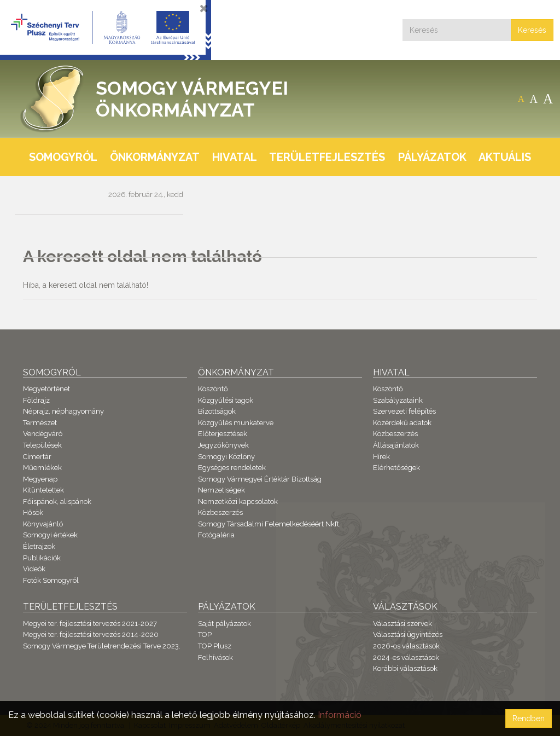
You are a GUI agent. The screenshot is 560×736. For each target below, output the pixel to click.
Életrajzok (39, 546)
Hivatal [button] (235, 157)
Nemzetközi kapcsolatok (238, 502)
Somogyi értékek (50, 535)
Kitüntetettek (43, 490)
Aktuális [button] (505, 157)
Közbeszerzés (220, 512)
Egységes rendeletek (232, 468)
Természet (40, 423)
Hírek (381, 457)
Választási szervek (402, 624)
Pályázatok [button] (432, 157)
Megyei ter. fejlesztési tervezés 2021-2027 (90, 624)
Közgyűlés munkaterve (236, 423)
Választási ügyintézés (408, 634)
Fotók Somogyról (51, 580)
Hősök (33, 512)
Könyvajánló (43, 524)
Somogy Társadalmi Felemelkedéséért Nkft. (269, 524)
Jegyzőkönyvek (223, 445)
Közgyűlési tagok (226, 400)
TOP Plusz (215, 646)
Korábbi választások (405, 668)
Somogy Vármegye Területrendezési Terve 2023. (102, 646)
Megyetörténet (46, 389)
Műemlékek (42, 468)
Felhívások (215, 657)
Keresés (532, 30)
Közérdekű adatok (402, 423)
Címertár (37, 457)
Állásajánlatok (396, 445)
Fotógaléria (216, 535)
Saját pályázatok (224, 624)
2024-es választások (406, 657)
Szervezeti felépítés (404, 411)
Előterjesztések (223, 434)
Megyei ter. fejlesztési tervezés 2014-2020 (91, 634)
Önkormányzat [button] (155, 157)
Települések (42, 445)
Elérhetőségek (396, 468)
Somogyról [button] (63, 157)
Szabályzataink (398, 400)
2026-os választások (406, 646)
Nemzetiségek (221, 490)
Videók (34, 569)
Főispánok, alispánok (57, 502)
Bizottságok (217, 411)
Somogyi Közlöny (226, 457)
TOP (205, 634)
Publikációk (42, 558)
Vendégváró (43, 434)
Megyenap (40, 479)
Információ (340, 715)
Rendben (529, 718)
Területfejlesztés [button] (327, 157)
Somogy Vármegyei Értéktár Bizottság (260, 479)
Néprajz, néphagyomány (63, 411)
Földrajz (36, 400)
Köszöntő (213, 389)
